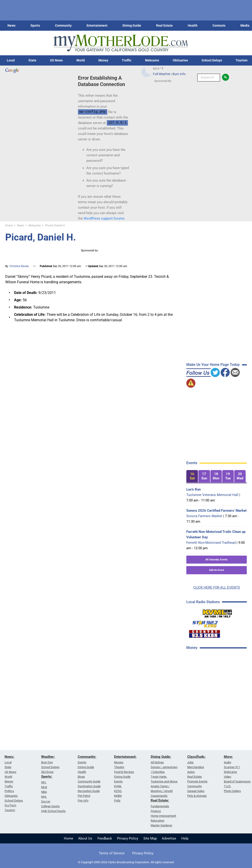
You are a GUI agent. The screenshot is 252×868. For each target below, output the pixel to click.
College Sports (50, 806)
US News (56, 60)
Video (227, 777)
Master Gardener (161, 825)
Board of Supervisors (237, 781)
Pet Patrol (84, 796)
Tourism (10, 810)
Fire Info (83, 801)
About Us (85, 838)
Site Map (150, 838)
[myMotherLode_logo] (121, 43)
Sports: (47, 777)
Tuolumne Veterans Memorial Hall (212, 495)
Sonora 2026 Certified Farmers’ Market (216, 511)
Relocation (157, 821)
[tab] (192, 476)
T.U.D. (227, 786)
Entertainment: (125, 757)
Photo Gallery (232, 791)
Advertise (169, 838)
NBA (44, 792)
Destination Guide (89, 786)
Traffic (127, 60)
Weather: (48, 757)
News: (9, 757)
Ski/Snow (47, 772)
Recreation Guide (89, 791)
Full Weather (162, 74)
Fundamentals (160, 806)
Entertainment (97, 25)
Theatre (119, 767)
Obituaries (180, 60)
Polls (117, 801)
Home (69, 838)
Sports (35, 25)
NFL (44, 782)
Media (245, 25)
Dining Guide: (161, 757)
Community (63, 25)
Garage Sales (196, 791)
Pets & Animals (197, 796)
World (81, 60)
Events (82, 762)
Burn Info (179, 74)
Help (185, 838)
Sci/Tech (10, 805)
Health (193, 25)
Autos (191, 772)
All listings (157, 762)
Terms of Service (112, 853)
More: (228, 757)
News (11, 25)
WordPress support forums (104, 218)
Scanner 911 (232, 767)
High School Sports (53, 811)
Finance (156, 811)
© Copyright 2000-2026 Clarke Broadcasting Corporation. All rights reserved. (126, 862)
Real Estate (164, 25)
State (32, 60)
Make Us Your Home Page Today (213, 365)
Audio (227, 762)
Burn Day (47, 762)
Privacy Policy (128, 838)
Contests (219, 25)
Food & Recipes (124, 772)
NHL (44, 797)
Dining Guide (132, 25)
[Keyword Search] (209, 78)
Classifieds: (196, 757)
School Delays (212, 60)
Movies (119, 762)
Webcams (152, 60)
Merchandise (196, 767)
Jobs (190, 762)
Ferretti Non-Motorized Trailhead (211, 543)
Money (103, 60)
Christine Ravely (19, 266)
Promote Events (197, 781)
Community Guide (89, 781)
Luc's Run (193, 489)
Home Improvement (163, 816)
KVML (118, 786)
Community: (87, 757)
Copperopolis (159, 796)
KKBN (118, 796)
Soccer (46, 801)
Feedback (105, 838)
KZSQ (118, 791)
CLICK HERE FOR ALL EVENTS (217, 587)
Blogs (81, 777)
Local (11, 60)
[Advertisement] (219, 686)
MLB (44, 787)
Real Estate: (160, 800)
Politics (9, 791)
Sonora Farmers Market (204, 516)
